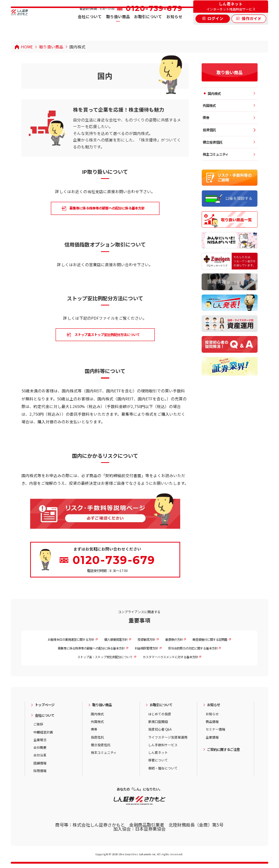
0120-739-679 (154, 20)
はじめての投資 (160, 714)
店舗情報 (40, 763)
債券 (206, 117)
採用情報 (40, 771)
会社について (90, 29)
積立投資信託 (213, 142)
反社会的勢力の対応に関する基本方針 (193, 648)
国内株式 (214, 93)
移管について (158, 760)
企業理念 (40, 740)
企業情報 (212, 737)
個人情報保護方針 (116, 639)
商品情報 (212, 722)
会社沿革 (40, 755)
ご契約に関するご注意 (223, 750)
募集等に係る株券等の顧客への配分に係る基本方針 (91, 648)
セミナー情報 (215, 729)
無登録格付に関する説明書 (210, 639)
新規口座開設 (158, 722)
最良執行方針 (174, 639)
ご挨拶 (38, 724)
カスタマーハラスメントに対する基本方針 (170, 657)
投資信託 (209, 130)
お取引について (148, 29)
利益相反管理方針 (146, 648)
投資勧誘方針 (146, 639)
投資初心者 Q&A (160, 729)
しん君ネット (158, 753)
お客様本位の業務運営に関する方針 (71, 639)
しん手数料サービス (163, 745)
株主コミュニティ (216, 154)
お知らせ (174, 29)
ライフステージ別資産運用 (168, 737)
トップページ (45, 705)
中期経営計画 (43, 732)
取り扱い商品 (118, 29)
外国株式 (209, 105)
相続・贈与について (163, 768)
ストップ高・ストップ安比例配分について (105, 657)
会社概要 (40, 747)
